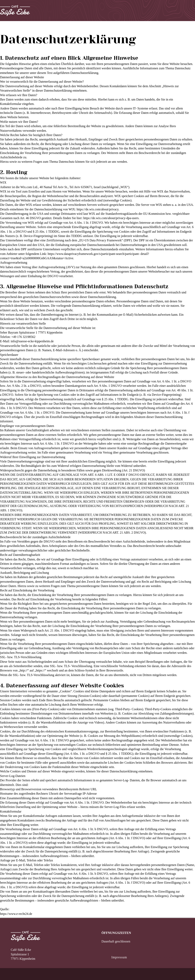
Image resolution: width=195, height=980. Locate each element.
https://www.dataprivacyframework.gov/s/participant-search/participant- (94, 254)
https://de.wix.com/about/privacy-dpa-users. (111, 218)
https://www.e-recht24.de (16, 914)
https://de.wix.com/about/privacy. (98, 209)
